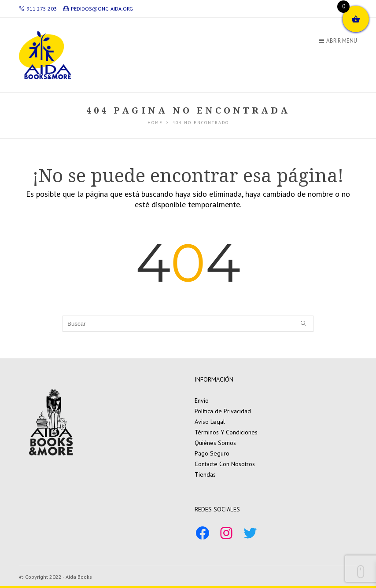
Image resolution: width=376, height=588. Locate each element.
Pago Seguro (212, 453)
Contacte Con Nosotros (225, 464)
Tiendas (205, 474)
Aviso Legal (210, 422)
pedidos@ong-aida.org (98, 9)
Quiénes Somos (215, 443)
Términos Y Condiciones (226, 432)
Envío (202, 401)
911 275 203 (38, 9)
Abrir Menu (338, 41)
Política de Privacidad (223, 411)
